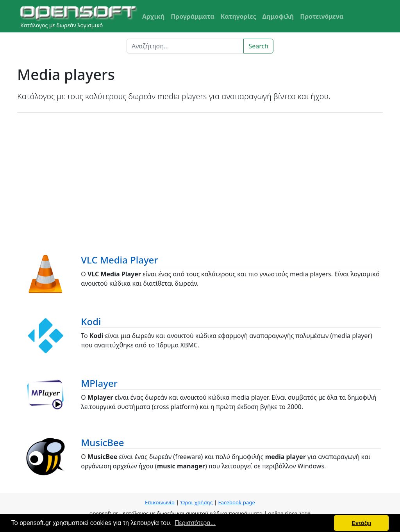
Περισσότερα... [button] (195, 523)
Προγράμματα (193, 16)
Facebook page (237, 502)
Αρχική (153, 16)
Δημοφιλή (278, 16)
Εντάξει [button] (361, 523)
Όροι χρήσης (197, 502)
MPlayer (99, 383)
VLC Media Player (119, 260)
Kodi (91, 321)
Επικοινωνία (160, 502)
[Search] (185, 46)
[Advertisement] (200, 175)
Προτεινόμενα (322, 16)
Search (258, 46)
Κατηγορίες (238, 16)
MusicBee (102, 442)
